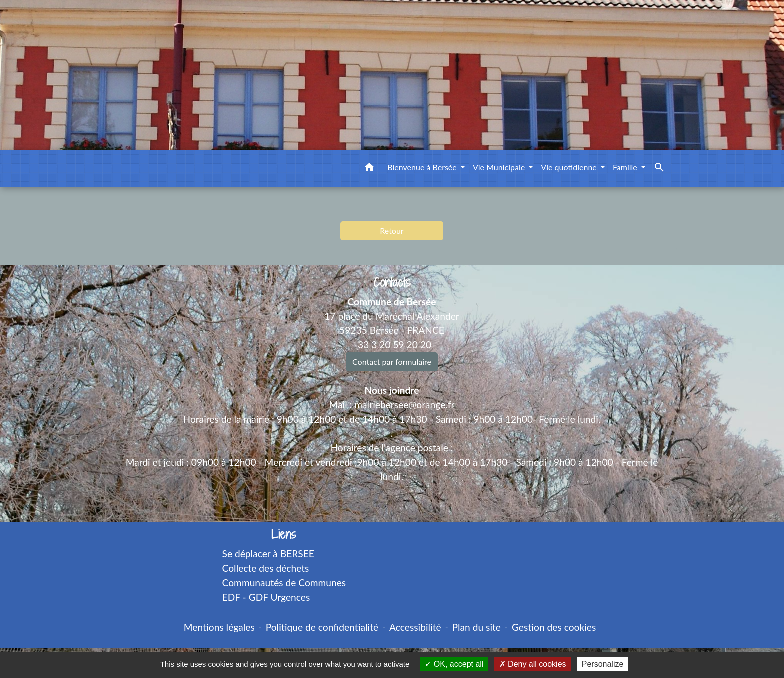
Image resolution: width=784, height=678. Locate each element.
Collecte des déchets (266, 568)
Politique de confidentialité (322, 627)
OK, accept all (454, 664)
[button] (369, 169)
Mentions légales (219, 627)
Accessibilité (415, 627)
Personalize (603, 664)
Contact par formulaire (392, 362)
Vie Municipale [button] (500, 167)
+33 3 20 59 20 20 (392, 345)
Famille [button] (626, 167)
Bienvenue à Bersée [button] (423, 167)
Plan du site (477, 627)
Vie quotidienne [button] (570, 167)
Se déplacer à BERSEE (268, 554)
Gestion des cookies (554, 627)
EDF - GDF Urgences (266, 597)
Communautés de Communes (284, 583)
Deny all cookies (533, 664)
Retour (392, 230)
